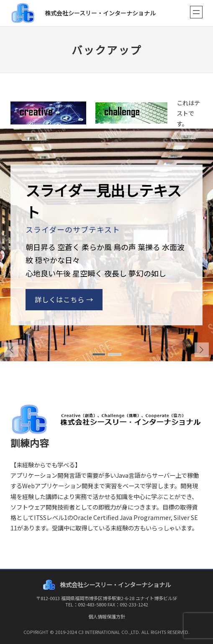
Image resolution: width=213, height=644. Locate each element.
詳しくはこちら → (64, 299)
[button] (202, 350)
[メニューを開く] (196, 12)
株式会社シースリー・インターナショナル (100, 13)
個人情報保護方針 (107, 616)
